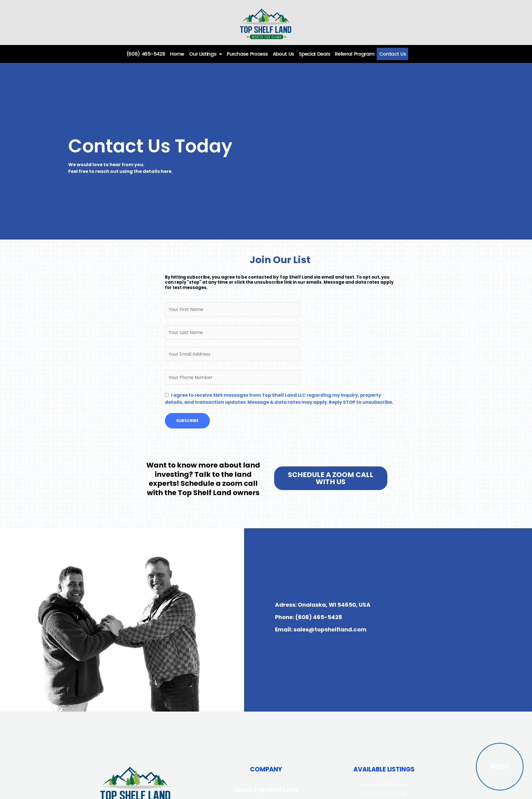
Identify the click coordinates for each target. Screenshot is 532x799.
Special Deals (314, 54)
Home (177, 54)
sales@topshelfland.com (330, 629)
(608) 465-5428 (146, 54)
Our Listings (205, 54)
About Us (283, 54)
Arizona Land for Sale (384, 784)
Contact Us (392, 54)
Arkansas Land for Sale (384, 794)
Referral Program (354, 54)
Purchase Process (247, 54)
